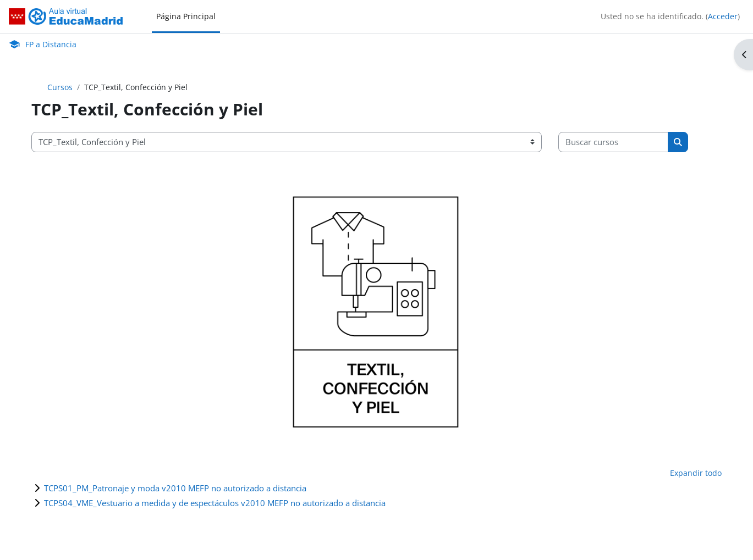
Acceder (723, 16)
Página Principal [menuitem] (186, 16)
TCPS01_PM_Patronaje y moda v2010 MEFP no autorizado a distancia (175, 488)
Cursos (60, 87)
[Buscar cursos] (613, 142)
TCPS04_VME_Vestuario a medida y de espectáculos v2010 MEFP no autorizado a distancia (215, 503)
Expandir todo (696, 473)
